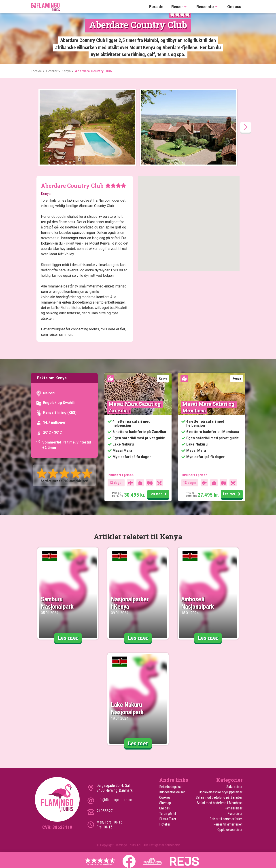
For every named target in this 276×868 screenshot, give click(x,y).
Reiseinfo (208, 7)
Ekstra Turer (168, 819)
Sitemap (165, 803)
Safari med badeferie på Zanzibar (219, 797)
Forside (156, 7)
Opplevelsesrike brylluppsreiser (221, 792)
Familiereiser (234, 808)
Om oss (234, 7)
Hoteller (165, 824)
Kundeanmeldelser (172, 792)
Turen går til (168, 814)
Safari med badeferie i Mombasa (220, 803)
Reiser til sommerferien (226, 819)
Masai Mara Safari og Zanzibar (135, 407)
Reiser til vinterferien (228, 824)
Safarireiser (234, 787)
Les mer (159, 494)
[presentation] (246, 127)
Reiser (180, 7)
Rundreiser (235, 814)
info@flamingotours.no (114, 800)
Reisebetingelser (171, 787)
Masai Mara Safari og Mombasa (209, 407)
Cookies (165, 797)
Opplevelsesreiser (230, 830)
